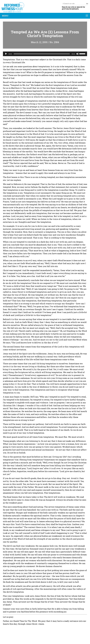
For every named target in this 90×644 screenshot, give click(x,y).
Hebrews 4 (18, 184)
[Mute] (77, 54)
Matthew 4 (16, 88)
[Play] (6, 54)
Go (87, 4)
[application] (45, 54)
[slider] (42, 54)
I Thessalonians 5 (15, 375)
